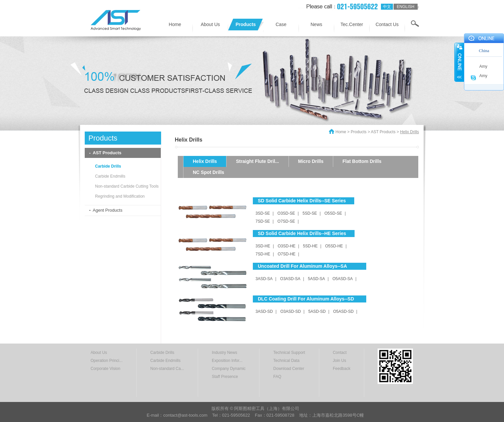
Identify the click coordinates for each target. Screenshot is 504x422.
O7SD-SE (286, 221)
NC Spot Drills (208, 172)
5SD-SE (310, 213)
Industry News (224, 353)
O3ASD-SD (290, 311)
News (316, 24)
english (405, 7)
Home (175, 24)
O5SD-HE (334, 246)
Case (281, 24)
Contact (340, 353)
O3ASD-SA (290, 279)
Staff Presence (225, 377)
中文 (387, 7)
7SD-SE (263, 221)
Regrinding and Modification (120, 196)
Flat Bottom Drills (362, 161)
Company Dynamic (229, 369)
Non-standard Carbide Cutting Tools (127, 186)
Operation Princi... (107, 361)
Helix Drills (205, 161)
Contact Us (387, 24)
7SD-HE (263, 254)
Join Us (340, 361)
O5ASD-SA (343, 279)
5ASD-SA (316, 279)
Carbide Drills (108, 166)
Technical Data (286, 361)
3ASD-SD (264, 311)
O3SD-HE (286, 246)
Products (246, 24)
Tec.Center (352, 24)
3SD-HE (263, 246)
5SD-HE (310, 246)
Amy (483, 66)
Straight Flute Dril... (257, 161)
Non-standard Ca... (167, 369)
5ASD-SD (317, 311)
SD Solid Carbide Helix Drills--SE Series (302, 201)
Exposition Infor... (227, 361)
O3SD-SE (286, 213)
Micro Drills (311, 161)
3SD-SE (263, 213)
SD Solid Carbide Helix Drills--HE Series (302, 233)
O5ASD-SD (343, 311)
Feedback (342, 369)
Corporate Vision (106, 369)
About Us (210, 24)
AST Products (107, 153)
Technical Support (289, 353)
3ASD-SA (264, 279)
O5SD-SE (333, 213)
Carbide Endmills (110, 176)
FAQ (277, 377)
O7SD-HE (286, 254)
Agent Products (108, 210)
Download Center (289, 369)
